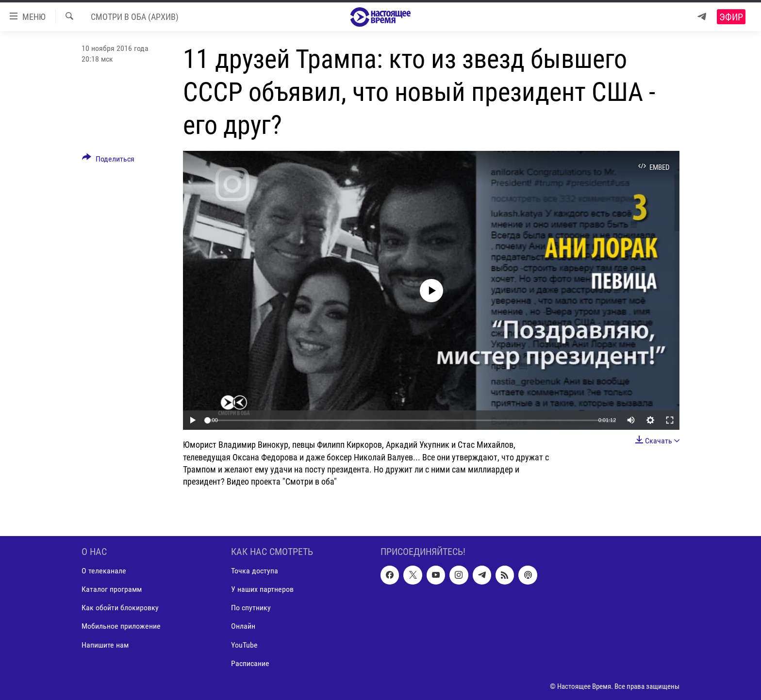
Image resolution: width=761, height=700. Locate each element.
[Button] (108, 161)
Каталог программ (112, 589)
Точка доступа (255, 571)
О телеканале (104, 571)
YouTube (244, 645)
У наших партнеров (262, 589)
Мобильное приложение (121, 627)
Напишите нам (105, 645)
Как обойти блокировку (120, 608)
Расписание (250, 663)
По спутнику (251, 608)
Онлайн (243, 627)
